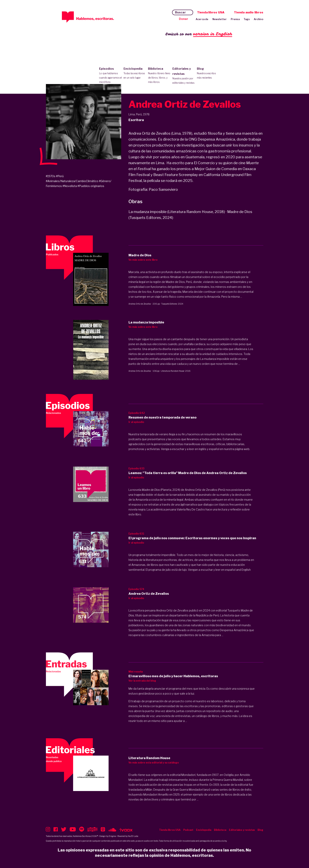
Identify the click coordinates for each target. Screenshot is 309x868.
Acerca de (202, 19)
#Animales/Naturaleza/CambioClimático (72, 181)
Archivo (259, 19)
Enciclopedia (135, 73)
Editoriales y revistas (184, 76)
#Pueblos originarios (91, 186)
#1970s (51, 176)
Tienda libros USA (211, 12)
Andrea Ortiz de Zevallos (140, 304)
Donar (184, 19)
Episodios (110, 76)
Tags (247, 19)
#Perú (60, 176)
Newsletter (220, 19)
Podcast (188, 830)
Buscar (180, 12)
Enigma (112, 836)
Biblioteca (159, 76)
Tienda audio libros (249, 12)
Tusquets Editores (169, 304)
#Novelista (70, 186)
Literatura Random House (173, 371)
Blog (208, 73)
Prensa (235, 19)
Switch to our (199, 34)
